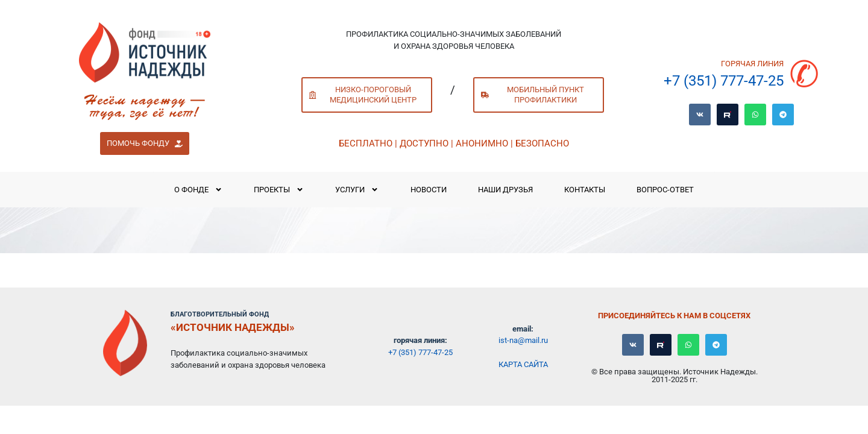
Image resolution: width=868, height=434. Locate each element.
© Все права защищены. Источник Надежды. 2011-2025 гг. (675, 376)
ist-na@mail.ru (523, 340)
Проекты (279, 190)
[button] (144, 143)
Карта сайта (523, 364)
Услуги (357, 190)
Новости (429, 190)
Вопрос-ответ (665, 190)
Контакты (585, 190)
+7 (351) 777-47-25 (724, 81)
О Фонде (198, 190)
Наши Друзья (505, 190)
